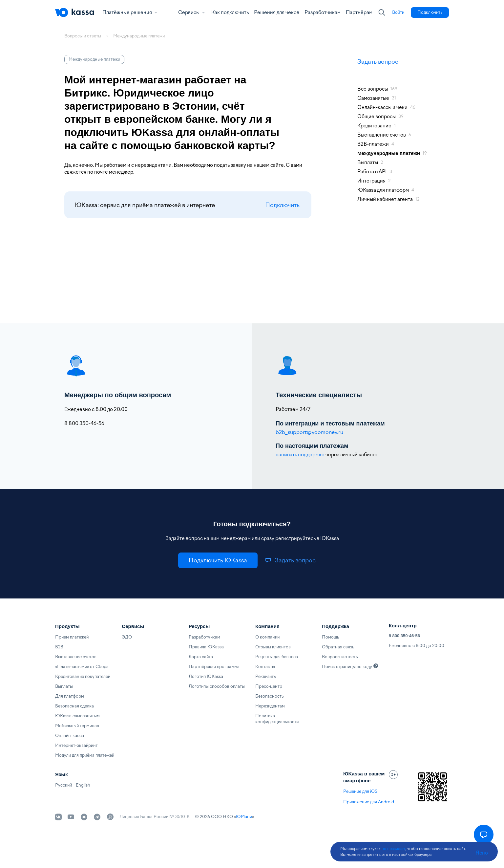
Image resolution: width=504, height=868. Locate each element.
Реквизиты (266, 676)
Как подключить (230, 12)
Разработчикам (323, 12)
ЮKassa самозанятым (77, 716)
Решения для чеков (277, 12)
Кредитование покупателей (83, 676)
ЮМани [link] (244, 817)
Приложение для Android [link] (369, 802)
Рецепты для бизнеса (277, 657)
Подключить (282, 205)
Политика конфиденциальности (277, 719)
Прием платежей (72, 637)
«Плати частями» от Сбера (82, 667)
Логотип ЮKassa (206, 676)
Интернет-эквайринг (76, 745)
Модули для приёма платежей (85, 755)
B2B (59, 647)
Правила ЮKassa (206, 647)
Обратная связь (338, 647)
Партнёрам (359, 12)
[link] (398, 12)
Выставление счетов (76, 657)
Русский (63, 785)
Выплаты (64, 686)
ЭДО (127, 637)
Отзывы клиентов (273, 647)
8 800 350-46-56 (404, 636)
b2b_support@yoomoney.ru (309, 432)
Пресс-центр (269, 686)
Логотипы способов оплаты (217, 686)
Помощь (330, 637)
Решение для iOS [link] (360, 791)
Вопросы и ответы (340, 657)
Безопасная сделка (74, 706)
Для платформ (70, 696)
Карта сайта (201, 657)
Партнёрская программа (214, 667)
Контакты (265, 667)
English (83, 785)
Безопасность (269, 696)
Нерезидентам (270, 706)
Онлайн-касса (70, 736)
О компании (267, 637)
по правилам (393, 849)
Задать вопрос (378, 62)
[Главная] (75, 12)
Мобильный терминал (77, 726)
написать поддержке (300, 455)
